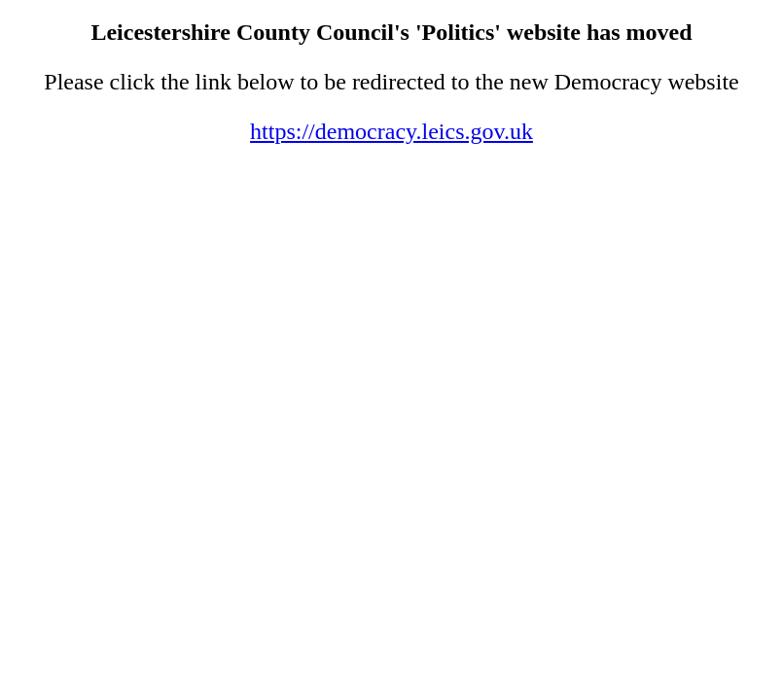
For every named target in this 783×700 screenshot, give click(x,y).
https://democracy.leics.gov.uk (391, 131)
